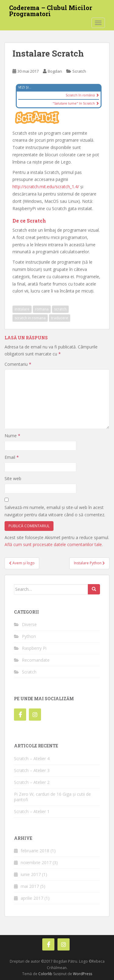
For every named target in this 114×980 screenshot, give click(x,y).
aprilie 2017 (32, 898)
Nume (12, 436)
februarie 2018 (35, 851)
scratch (60, 309)
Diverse (29, 624)
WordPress (83, 974)
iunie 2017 (31, 874)
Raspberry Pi (34, 648)
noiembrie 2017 (36, 862)
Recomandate (36, 660)
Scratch (79, 71)
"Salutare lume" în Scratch (76, 103)
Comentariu (18, 364)
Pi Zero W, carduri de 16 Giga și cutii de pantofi (52, 797)
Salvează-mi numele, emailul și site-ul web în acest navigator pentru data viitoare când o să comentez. (55, 511)
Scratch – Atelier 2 (32, 782)
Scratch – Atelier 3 (32, 770)
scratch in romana (30, 318)
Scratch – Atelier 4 (32, 758)
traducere (60, 318)
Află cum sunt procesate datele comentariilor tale (53, 544)
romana (42, 309)
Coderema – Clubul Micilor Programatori (51, 9)
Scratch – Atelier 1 (32, 811)
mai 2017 (30, 886)
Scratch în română (82, 95)
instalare (22, 309)
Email (12, 457)
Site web (13, 478)
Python (29, 636)
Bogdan (55, 71)
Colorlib (45, 974)
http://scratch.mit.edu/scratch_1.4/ (46, 187)
